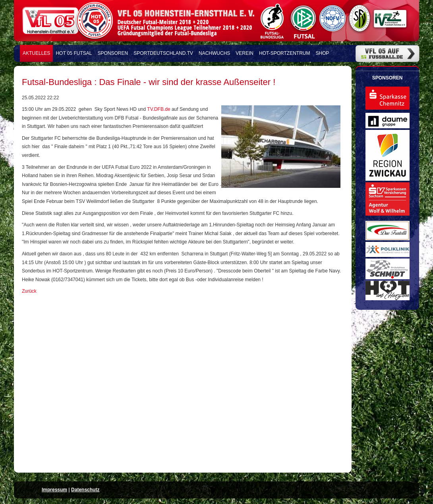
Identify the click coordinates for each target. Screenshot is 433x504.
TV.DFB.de (159, 109)
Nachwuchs (214, 53)
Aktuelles (36, 53)
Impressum (54, 490)
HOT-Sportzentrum (284, 53)
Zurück (29, 291)
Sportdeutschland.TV (163, 53)
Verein (245, 53)
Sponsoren (113, 53)
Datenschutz (85, 490)
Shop (323, 53)
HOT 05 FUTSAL (74, 53)
